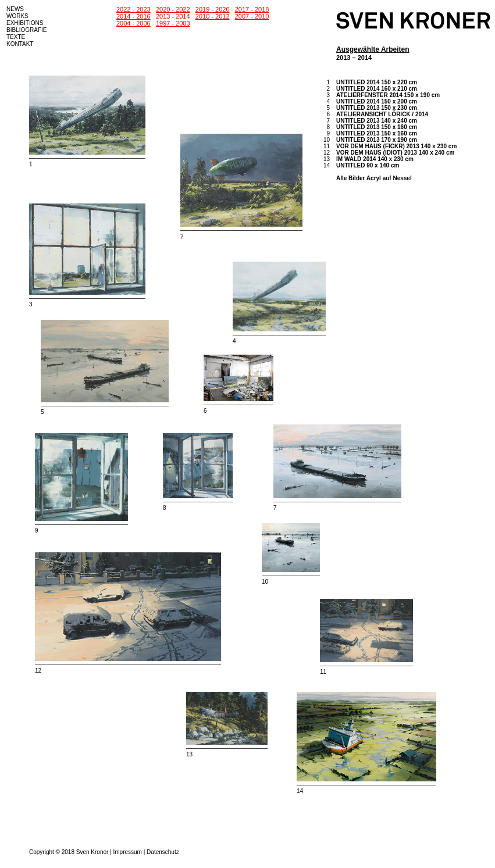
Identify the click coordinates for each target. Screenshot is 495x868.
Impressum (128, 852)
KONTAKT (20, 44)
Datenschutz (163, 852)
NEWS (15, 9)
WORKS (17, 16)
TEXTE (16, 37)
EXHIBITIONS (25, 23)
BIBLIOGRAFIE (26, 30)
